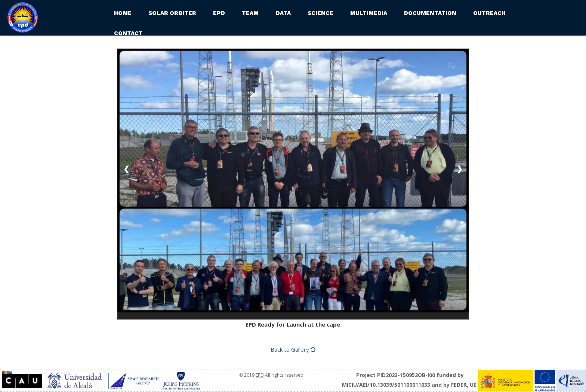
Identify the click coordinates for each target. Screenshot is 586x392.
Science (320, 13)
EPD (219, 13)
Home (123, 13)
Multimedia (369, 13)
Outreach (489, 13)
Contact (128, 33)
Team (250, 13)
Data (283, 13)
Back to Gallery (293, 349)
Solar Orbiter (172, 13)
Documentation (430, 13)
